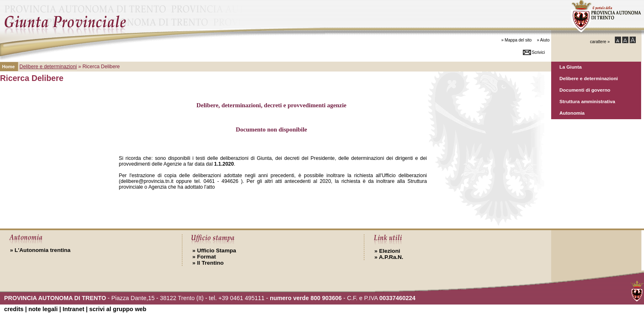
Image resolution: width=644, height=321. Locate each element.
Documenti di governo (585, 90)
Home (8, 67)
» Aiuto (543, 40)
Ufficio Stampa (214, 251)
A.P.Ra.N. (389, 257)
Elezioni (388, 251)
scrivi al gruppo (118, 309)
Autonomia (572, 113)
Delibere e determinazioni (589, 78)
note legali (43, 309)
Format (204, 257)
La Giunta (570, 67)
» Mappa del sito (516, 40)
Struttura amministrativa (587, 101)
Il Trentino (208, 263)
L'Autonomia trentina (40, 250)
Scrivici (538, 52)
